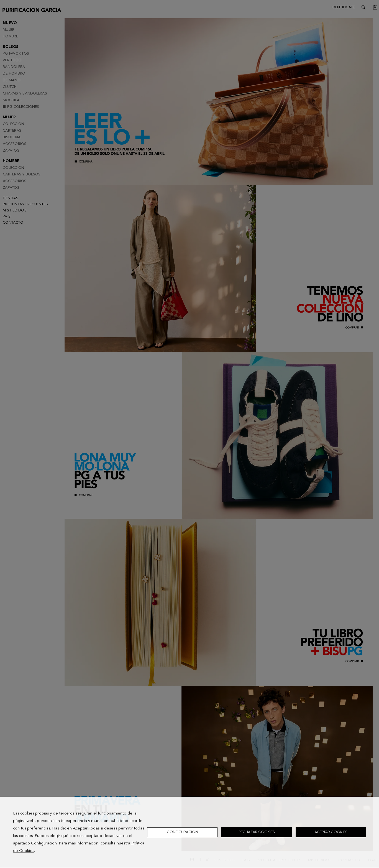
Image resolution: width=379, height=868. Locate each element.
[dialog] (189, 832)
